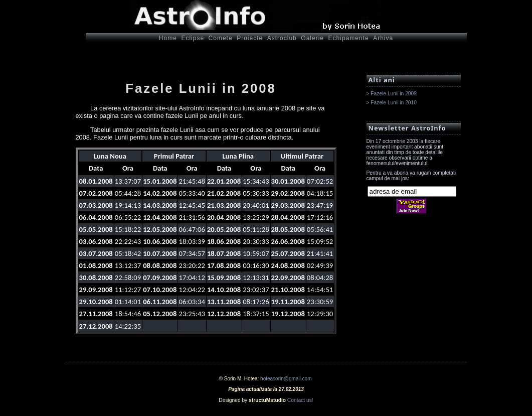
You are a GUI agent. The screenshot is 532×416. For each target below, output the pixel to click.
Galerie (312, 38)
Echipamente (349, 38)
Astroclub (282, 38)
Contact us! (300, 400)
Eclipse (193, 38)
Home (168, 38)
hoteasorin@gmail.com (286, 379)
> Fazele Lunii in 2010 (392, 103)
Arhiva (383, 38)
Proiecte (250, 38)
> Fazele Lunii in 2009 (392, 94)
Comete (221, 38)
